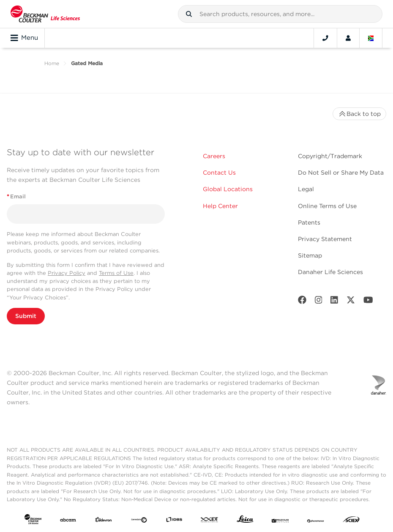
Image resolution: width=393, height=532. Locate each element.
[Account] (348, 38)
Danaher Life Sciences (330, 272)
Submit (26, 316)
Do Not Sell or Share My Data (341, 173)
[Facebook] (302, 302)
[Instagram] (319, 302)
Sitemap (310, 255)
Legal (306, 189)
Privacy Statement (325, 239)
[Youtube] (368, 302)
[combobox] (280, 14)
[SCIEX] (351, 521)
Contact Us (219, 173)
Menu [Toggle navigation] (24, 38)
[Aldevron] (104, 521)
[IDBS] (174, 521)
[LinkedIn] (334, 302)
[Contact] (325, 38)
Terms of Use (116, 273)
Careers (214, 156)
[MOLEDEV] (280, 521)
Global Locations (228, 189)
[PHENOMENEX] (316, 521)
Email (16, 196)
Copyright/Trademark (330, 156)
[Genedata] (139, 521)
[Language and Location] (371, 38)
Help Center (220, 206)
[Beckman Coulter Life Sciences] (45, 14)
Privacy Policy (67, 273)
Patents (309, 222)
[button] (189, 14)
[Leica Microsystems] (245, 521)
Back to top (359, 114)
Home (52, 63)
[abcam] (68, 521)
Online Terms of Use (327, 206)
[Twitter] (351, 302)
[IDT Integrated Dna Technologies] (210, 521)
